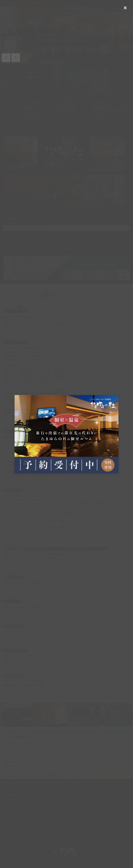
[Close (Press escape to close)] (125, 8)
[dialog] (66, 434)
